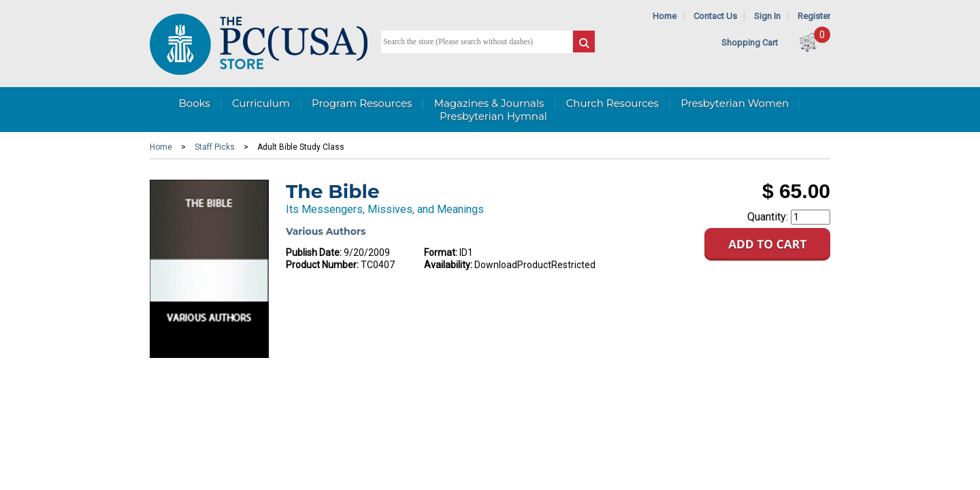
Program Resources (362, 103)
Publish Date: (314, 252)
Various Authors (326, 231)
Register (814, 16)
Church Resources (612, 103)
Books (194, 103)
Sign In (767, 16)
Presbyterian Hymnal (493, 116)
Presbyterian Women (735, 103)
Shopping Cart (750, 43)
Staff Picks (215, 147)
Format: (441, 252)
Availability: (448, 265)
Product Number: (322, 265)
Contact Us (715, 16)
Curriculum (261, 103)
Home (665, 16)
